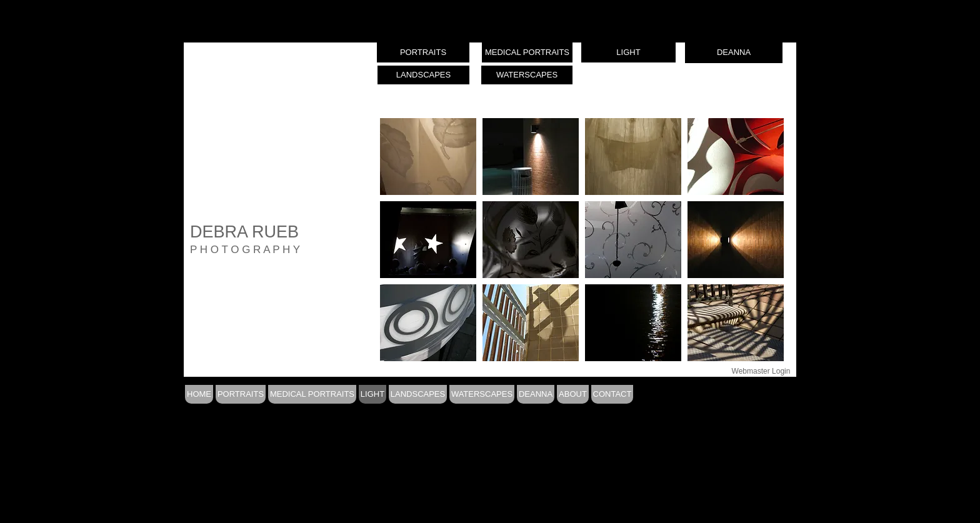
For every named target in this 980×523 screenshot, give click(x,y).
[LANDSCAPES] (423, 75)
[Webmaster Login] (761, 371)
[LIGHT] (628, 52)
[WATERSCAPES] (527, 75)
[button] (428, 157)
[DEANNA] (734, 53)
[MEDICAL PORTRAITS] (527, 52)
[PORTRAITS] (423, 52)
